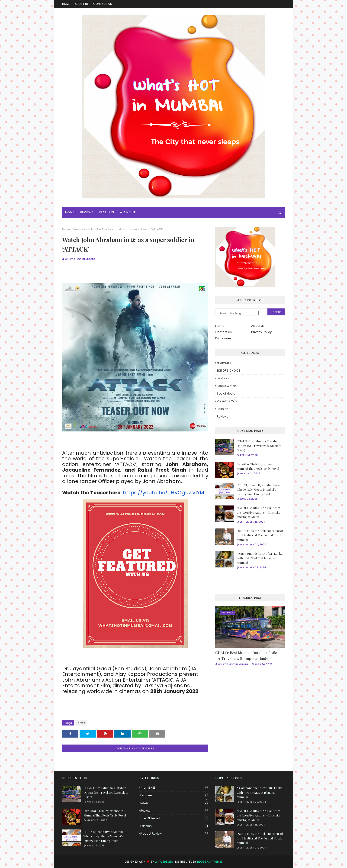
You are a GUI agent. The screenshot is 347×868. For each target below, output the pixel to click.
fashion (223, 409)
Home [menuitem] (70, 212)
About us (258, 326)
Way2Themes (164, 862)
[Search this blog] (238, 313)
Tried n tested (174, 818)
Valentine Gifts (227, 401)
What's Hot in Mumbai (81, 259)
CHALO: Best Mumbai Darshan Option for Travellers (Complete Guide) (259, 446)
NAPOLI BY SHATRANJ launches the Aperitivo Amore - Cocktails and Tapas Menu (259, 512)
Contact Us (103, 4)
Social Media (226, 394)
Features (223, 378)
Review (174, 811)
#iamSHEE (224, 363)
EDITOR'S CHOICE (228, 371)
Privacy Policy (261, 332)
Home (66, 4)
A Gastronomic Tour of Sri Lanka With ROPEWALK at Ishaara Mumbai (260, 558)
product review (174, 834)
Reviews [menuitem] (87, 212)
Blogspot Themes (210, 862)
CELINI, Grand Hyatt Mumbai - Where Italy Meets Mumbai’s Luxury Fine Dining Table (258, 489)
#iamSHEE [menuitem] (128, 212)
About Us (82, 4)
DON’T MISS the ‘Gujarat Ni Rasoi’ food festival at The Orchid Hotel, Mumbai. (260, 535)
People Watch (227, 386)
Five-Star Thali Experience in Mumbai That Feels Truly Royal (258, 466)
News (77, 229)
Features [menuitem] (107, 212)
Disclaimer (223, 338)
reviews (223, 416)
